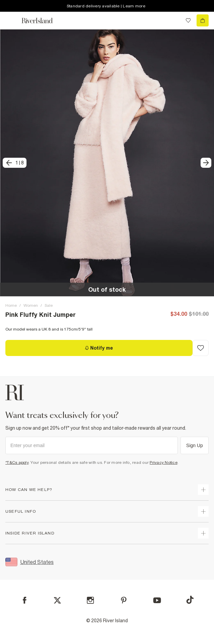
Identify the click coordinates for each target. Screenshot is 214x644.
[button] (107, 163)
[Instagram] (90, 600)
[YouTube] (157, 600)
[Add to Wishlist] (201, 348)
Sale (49, 305)
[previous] (15, 163)
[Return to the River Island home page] (42, 21)
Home (11, 305)
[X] (57, 600)
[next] (206, 163)
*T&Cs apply (17, 462)
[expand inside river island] (203, 533)
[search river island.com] (174, 20)
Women (31, 305)
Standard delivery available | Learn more (106, 6)
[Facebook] (25, 600)
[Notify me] (99, 348)
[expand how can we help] (203, 490)
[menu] (11, 20)
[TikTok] (190, 600)
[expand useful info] (203, 511)
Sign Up (195, 445)
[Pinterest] (124, 600)
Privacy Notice (164, 462)
